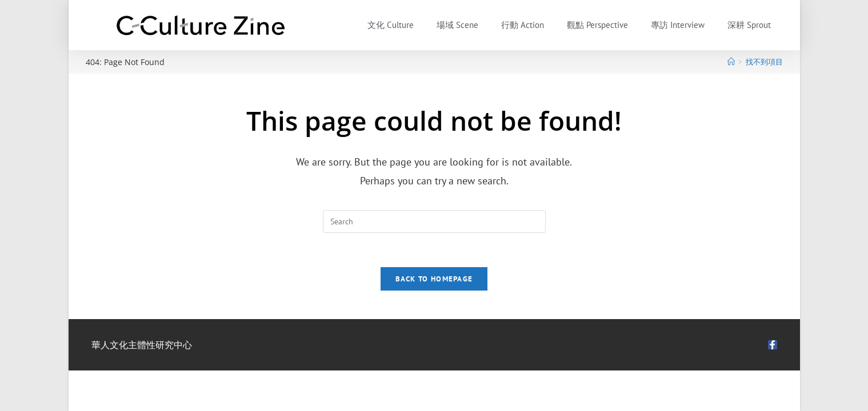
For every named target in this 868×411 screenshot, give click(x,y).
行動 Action (523, 25)
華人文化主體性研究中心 (142, 345)
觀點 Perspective (597, 25)
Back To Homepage (434, 279)
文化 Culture (391, 25)
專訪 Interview (678, 25)
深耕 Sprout (749, 25)
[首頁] (731, 62)
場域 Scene (457, 25)
